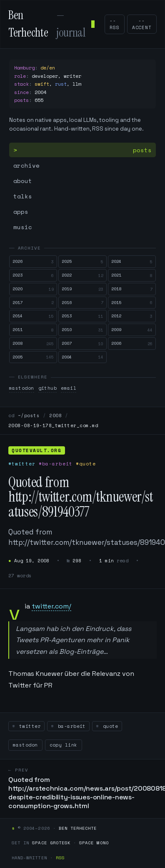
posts (142, 150)
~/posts (29, 415)
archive (26, 165)
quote (109, 726)
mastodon (22, 388)
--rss (115, 24)
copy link (64, 745)
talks (23, 196)
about (23, 181)
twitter (28, 726)
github (48, 388)
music (23, 227)
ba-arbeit (70, 726)
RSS (60, 858)
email (69, 388)
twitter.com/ (51, 606)
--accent (142, 24)
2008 (55, 415)
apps (21, 211)
